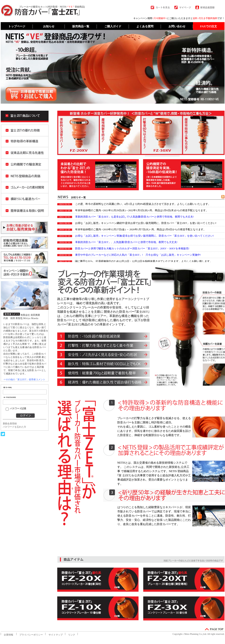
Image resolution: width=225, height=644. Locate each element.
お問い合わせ (177, 26)
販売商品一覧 (81, 26)
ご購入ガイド (113, 26)
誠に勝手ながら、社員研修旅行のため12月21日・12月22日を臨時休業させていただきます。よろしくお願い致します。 (144, 261)
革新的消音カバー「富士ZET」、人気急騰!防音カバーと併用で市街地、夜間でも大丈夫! (126, 242)
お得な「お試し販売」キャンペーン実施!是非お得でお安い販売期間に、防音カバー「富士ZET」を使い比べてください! (144, 236)
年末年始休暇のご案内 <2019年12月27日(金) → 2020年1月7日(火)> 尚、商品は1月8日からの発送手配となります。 (141, 229)
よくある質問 (145, 26)
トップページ (17, 26)
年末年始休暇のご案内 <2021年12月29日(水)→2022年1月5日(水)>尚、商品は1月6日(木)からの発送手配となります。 (142, 210)
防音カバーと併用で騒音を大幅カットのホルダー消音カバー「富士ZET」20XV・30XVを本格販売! (132, 248)
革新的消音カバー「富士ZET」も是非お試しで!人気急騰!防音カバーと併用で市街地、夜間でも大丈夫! (135, 217)
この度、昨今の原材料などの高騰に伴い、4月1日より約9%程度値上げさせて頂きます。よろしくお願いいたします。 (143, 204)
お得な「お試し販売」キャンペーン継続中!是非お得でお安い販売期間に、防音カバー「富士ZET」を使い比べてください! (146, 223)
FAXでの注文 (209, 26)
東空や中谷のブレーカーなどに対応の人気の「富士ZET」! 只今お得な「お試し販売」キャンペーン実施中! (138, 255)
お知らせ (49, 26)
